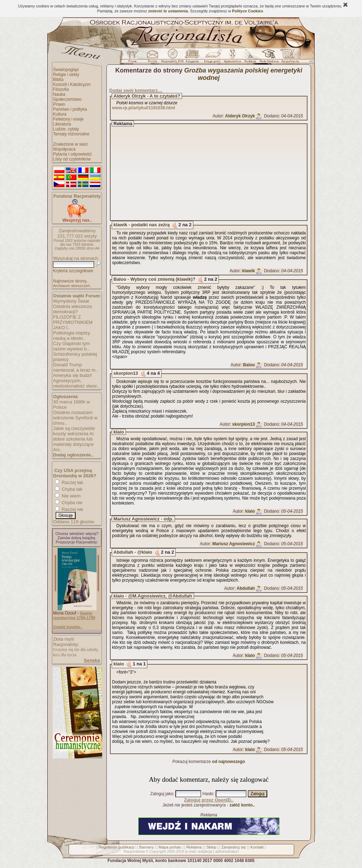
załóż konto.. (242, 805)
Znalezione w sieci (70, 144)
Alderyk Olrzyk (240, 116)
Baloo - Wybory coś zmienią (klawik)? (154, 279)
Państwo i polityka (70, 109)
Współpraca (64, 149)
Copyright (157, 851)
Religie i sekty (66, 75)
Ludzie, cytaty (66, 129)
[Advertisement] (215, 172)
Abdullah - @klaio (133, 552)
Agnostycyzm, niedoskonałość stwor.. (76, 383)
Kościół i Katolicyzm (72, 85)
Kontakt (257, 847)
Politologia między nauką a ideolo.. (72, 336)
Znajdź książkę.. (68, 627)
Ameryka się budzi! (72, 375)
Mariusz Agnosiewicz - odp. (143, 519)
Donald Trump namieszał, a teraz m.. (75, 367)
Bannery (147, 847)
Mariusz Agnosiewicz (234, 544)
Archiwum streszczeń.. (72, 286)
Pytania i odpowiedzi (72, 154)
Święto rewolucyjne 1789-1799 (74, 615)
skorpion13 (126, 373)
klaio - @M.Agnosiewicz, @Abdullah (153, 596)
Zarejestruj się (233, 847)
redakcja (205, 851)
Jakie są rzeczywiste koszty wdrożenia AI (74, 431)
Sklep (211, 847)
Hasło (208, 794)
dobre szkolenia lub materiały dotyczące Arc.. (73, 444)
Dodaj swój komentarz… (136, 90)
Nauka (59, 94)
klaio (119, 432)
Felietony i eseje (68, 119)
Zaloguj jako (162, 794)
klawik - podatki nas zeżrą (142, 225)
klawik (249, 271)
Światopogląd (66, 70)
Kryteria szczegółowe (73, 271)
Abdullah (246, 588)
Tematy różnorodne (71, 134)
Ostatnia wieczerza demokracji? (72, 309)
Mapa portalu (170, 847)
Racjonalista (134, 851)
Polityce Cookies (247, 11)
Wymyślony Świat (71, 301)
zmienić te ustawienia (168, 11)
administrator (227, 851)
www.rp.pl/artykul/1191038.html (144, 108)
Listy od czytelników (72, 159)
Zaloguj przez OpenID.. (209, 800)
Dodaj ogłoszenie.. (73, 455)
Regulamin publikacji (116, 847)
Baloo (249, 365)
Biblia (58, 80)
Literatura (62, 124)
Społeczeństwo (67, 99)
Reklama (194, 847)
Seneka (92, 660)
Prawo (59, 104)
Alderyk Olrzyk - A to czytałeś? (147, 96)
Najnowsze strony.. (71, 281)
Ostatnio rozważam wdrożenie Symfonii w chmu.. (75, 418)
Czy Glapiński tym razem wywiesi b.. (71, 346)
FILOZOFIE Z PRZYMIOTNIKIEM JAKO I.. (73, 322)
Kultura (60, 114)
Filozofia (61, 89)
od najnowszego (229, 762)
